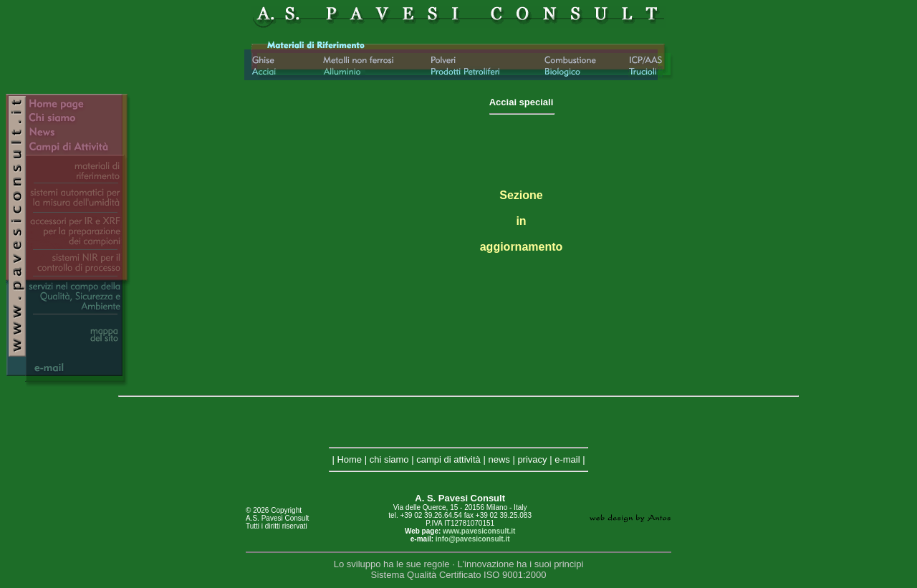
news (499, 459)
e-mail (567, 459)
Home (349, 459)
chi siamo (389, 459)
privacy (532, 459)
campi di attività (448, 459)
